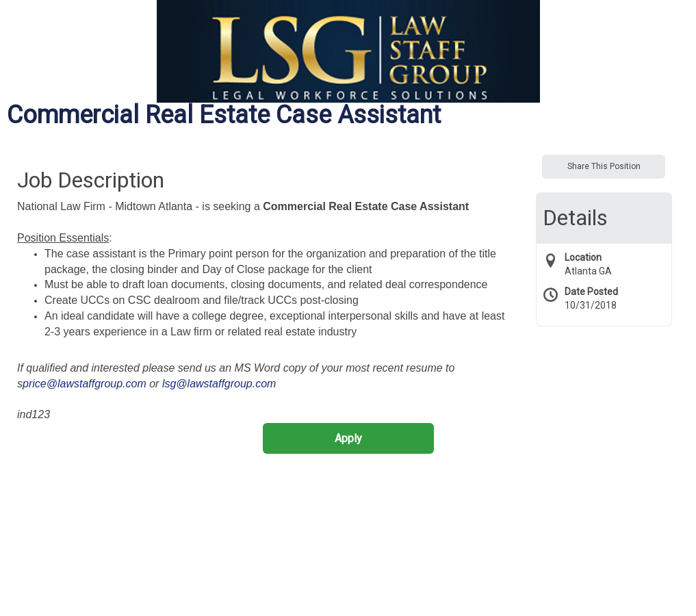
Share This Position (604, 166)
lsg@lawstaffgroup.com (219, 384)
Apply (348, 438)
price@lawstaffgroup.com (85, 384)
